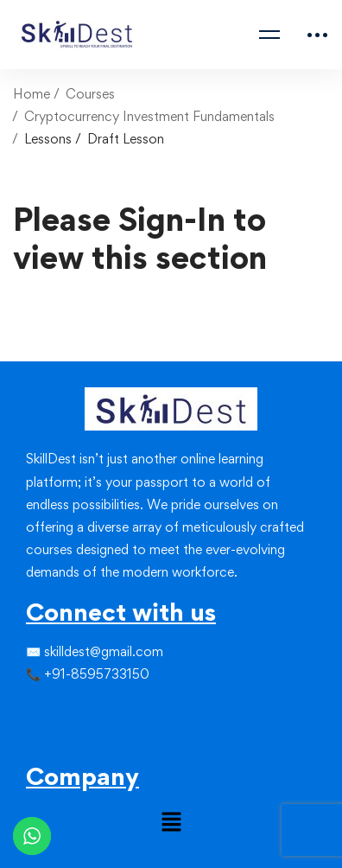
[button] (171, 823)
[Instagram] (54, 710)
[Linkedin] (67, 710)
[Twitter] (40, 710)
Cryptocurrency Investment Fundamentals (149, 116)
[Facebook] (26, 710)
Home (32, 94)
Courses (90, 94)
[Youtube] (67, 741)
